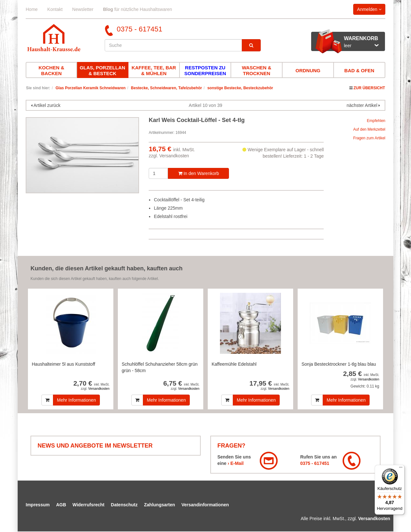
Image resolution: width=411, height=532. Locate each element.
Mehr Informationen (76, 400)
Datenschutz (124, 505)
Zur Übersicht (369, 88)
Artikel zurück (47, 105)
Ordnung (308, 70)
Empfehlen (376, 121)
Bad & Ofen (359, 70)
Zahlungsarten (160, 505)
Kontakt (55, 9)
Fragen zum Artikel (369, 138)
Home (32, 9)
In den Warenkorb (199, 173)
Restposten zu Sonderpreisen (205, 70)
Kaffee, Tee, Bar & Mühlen (154, 70)
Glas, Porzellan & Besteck (102, 70)
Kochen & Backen (51, 70)
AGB (61, 505)
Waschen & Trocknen (257, 70)
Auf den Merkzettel (369, 129)
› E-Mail (236, 463)
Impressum (38, 505)
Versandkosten (174, 156)
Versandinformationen (205, 505)
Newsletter (83, 9)
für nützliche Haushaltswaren (138, 9)
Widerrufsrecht (88, 505)
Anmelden (369, 9)
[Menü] (401, 469)
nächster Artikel (363, 105)
